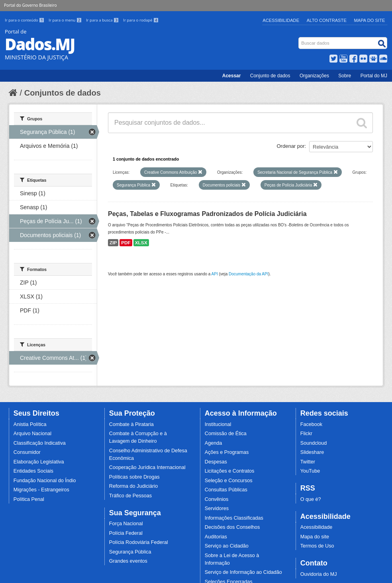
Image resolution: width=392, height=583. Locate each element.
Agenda (213, 443)
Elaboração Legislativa (39, 462)
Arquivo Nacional (32, 434)
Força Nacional (126, 524)
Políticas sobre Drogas (134, 477)
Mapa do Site (370, 20)
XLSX (141, 243)
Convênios (217, 499)
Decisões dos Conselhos (232, 527)
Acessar (232, 76)
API (215, 274)
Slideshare (312, 452)
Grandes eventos (128, 561)
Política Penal (29, 499)
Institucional (218, 424)
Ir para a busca (103, 20)
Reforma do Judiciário (134, 486)
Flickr (306, 434)
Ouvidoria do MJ (319, 574)
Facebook (311, 424)
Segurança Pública (130, 552)
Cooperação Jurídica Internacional (147, 467)
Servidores (217, 508)
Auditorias (216, 537)
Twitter (308, 462)
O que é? (311, 499)
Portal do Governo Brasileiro (30, 5)
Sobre (345, 76)
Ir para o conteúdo (25, 20)
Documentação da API (249, 274)
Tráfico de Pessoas (130, 496)
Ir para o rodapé (141, 20)
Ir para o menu (66, 20)
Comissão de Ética (226, 434)
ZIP (113, 243)
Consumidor (27, 452)
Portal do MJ (374, 76)
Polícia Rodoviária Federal (139, 542)
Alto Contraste (327, 20)
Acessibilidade (281, 20)
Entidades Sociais (33, 471)
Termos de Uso (317, 546)
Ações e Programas (227, 452)
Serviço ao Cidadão (227, 546)
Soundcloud (314, 443)
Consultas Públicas (226, 490)
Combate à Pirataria (131, 424)
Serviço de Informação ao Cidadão (243, 572)
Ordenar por (291, 146)
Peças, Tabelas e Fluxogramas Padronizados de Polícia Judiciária (207, 214)
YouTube (310, 471)
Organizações (314, 76)
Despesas (216, 462)
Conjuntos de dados (63, 93)
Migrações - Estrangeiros (41, 490)
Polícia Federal (126, 533)
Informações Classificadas (234, 518)
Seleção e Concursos (229, 481)
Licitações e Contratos (230, 471)
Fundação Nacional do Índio (45, 481)
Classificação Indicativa (40, 443)
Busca (299, 39)
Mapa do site (315, 537)
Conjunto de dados (270, 76)
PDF (126, 243)
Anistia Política (30, 424)
